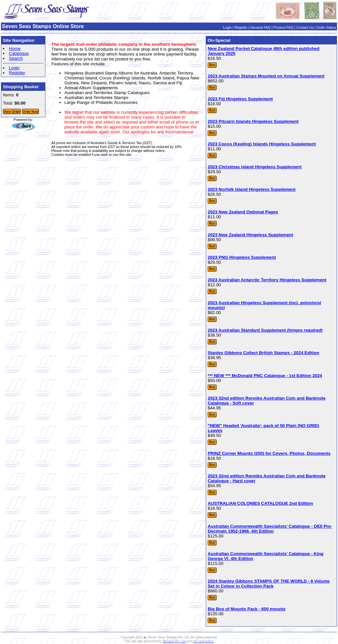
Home (15, 49)
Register (241, 27)
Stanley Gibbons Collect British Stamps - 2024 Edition (263, 353)
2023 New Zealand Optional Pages (243, 212)
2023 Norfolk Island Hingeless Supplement (252, 189)
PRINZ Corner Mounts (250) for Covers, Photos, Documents (269, 453)
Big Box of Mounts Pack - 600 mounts (247, 609)
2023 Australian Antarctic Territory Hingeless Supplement (267, 280)
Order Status (326, 27)
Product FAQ (283, 27)
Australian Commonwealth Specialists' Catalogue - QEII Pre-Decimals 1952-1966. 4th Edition (270, 529)
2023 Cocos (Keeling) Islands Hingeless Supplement (262, 144)
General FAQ (261, 27)
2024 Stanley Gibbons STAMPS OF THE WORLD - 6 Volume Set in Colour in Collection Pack (269, 584)
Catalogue (19, 53)
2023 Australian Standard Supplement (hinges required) (265, 330)
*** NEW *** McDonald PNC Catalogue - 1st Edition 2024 (265, 376)
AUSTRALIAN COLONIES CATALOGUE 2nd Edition (260, 503)
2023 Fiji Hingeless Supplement (240, 99)
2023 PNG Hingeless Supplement (242, 257)
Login (227, 27)
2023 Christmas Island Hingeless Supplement (255, 167)
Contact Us (305, 27)
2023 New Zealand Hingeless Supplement (250, 235)
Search (16, 58)
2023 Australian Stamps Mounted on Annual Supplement (266, 76)
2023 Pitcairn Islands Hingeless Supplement (253, 121)
